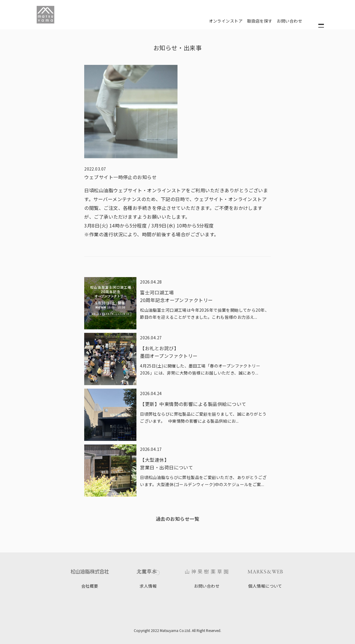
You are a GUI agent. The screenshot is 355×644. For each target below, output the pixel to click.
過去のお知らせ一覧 (177, 519)
